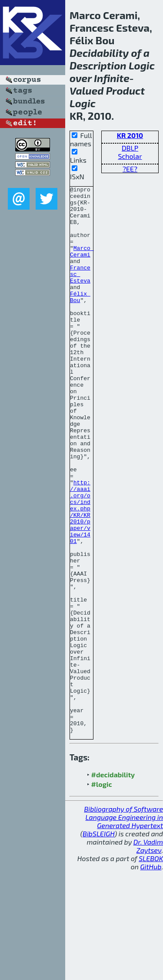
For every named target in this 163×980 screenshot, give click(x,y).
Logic (142, 65)
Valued (86, 90)
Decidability (99, 53)
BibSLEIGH (98, 943)
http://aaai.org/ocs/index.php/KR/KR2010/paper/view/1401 (80, 577)
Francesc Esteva (80, 292)
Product (125, 90)
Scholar (130, 156)
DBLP (130, 148)
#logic (102, 893)
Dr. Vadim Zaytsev (148, 955)
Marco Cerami (82, 265)
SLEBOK (151, 968)
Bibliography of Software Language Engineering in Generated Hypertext (123, 926)
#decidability (113, 884)
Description (98, 65)
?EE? (130, 169)
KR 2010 (130, 135)
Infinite (112, 78)
